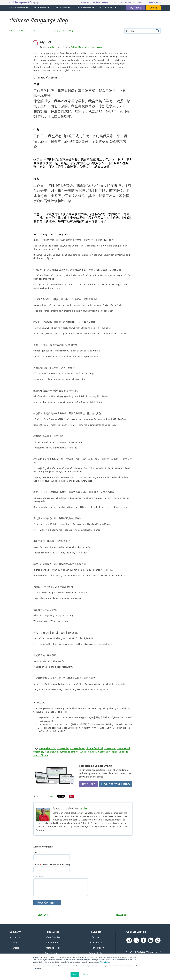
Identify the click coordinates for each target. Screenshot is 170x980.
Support (96, 937)
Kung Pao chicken (88, 752)
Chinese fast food (94, 748)
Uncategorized (85, 47)
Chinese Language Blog (39, 20)
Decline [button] (86, 974)
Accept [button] (75, 974)
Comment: (39, 877)
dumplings (65, 752)
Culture (74, 47)
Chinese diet (63, 748)
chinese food (110, 748)
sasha (52, 47)
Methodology (53, 948)
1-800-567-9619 (154, 2)
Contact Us (96, 943)
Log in (153, 8)
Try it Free (135, 8)
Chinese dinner (78, 748)
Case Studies (53, 937)
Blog (15, 943)
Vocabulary (97, 47)
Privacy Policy (105, 962)
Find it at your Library (116, 784)
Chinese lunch (52, 752)
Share (51, 796)
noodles (113, 752)
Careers (15, 948)
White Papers (53, 943)
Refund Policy (96, 948)
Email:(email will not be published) (52, 865)
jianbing (75, 752)
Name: (38, 852)
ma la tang (103, 752)
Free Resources (53, 953)
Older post (43, 915)
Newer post (122, 915)
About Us (15, 937)
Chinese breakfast (48, 748)
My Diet (46, 42)
